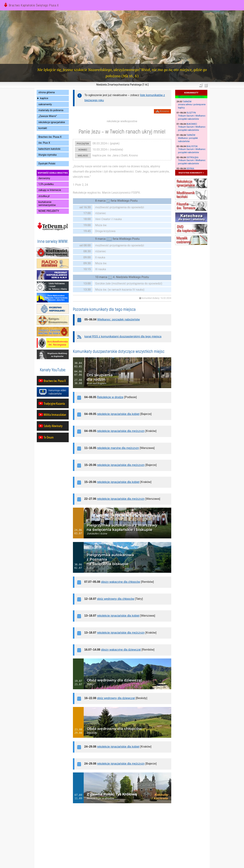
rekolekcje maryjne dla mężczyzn (118, 448)
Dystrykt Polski (47, 164)
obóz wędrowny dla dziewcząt (116, 698)
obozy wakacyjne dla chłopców (121, 582)
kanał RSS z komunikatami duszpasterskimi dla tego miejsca (123, 336)
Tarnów (187, 102)
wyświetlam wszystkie (191, 97)
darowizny (44, 178)
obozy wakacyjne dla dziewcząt (121, 650)
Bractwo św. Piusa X (50, 137)
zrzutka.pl (44, 196)
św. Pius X (44, 143)
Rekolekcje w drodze (110, 397)
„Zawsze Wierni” (48, 116)
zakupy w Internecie (50, 190)
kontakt (43, 128)
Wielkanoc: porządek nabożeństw (119, 319)
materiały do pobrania (51, 110)
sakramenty (45, 104)
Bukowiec (192, 124)
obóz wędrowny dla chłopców (116, 599)
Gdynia (190, 169)
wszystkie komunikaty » (191, 173)
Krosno (162, 111)
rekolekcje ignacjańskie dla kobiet (118, 414)
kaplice (44, 98)
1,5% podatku (46, 184)
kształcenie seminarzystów (47, 204)
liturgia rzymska (47, 155)
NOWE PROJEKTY (49, 211)
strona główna (47, 92)
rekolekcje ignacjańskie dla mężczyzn (121, 431)
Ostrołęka (192, 157)
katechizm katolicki (49, 149)
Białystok (192, 146)
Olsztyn (191, 113)
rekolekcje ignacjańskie (52, 122)
